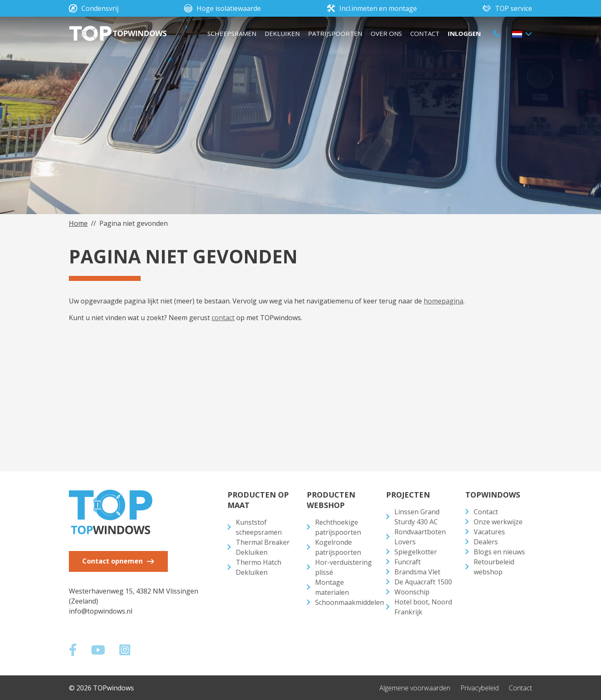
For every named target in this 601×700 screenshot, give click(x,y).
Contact (425, 33)
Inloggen (464, 33)
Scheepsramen (232, 33)
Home (78, 223)
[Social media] (77, 652)
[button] (522, 33)
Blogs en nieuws (499, 552)
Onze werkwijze (498, 522)
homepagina (443, 301)
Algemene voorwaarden (415, 687)
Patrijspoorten (335, 33)
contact (223, 318)
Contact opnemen (113, 561)
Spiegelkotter (416, 552)
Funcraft (408, 562)
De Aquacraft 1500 (423, 582)
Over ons (386, 33)
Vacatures (489, 532)
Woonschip (412, 592)
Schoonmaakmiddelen (350, 602)
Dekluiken (282, 33)
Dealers (486, 542)
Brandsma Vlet (417, 572)
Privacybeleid (480, 687)
